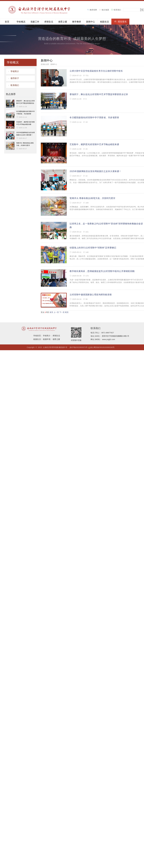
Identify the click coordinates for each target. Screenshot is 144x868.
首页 (7, 22)
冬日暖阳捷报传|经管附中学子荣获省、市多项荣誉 (94, 118)
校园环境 (47, 339)
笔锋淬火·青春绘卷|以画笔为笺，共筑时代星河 (92, 198)
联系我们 (117, 10)
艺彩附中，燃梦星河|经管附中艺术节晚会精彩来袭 (94, 144)
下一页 (62, 312)
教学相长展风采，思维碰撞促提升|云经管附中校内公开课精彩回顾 (102, 271)
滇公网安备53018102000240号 (102, 347)
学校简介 (15, 71)
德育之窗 (63, 22)
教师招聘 (93, 10)
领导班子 (15, 78)
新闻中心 (91, 22)
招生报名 (122, 22)
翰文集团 (105, 10)
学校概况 (21, 22)
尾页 (67, 312)
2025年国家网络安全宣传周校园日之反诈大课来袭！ (95, 171)
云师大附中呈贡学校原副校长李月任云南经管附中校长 (96, 71)
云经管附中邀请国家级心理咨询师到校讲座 (91, 295)
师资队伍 (49, 22)
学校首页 (37, 336)
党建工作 (35, 22)
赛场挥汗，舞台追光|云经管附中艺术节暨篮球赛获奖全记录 (99, 94)
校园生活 (105, 22)
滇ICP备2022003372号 (79, 347)
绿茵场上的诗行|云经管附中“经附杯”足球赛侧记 (93, 248)
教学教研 (77, 22)
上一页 (56, 312)
